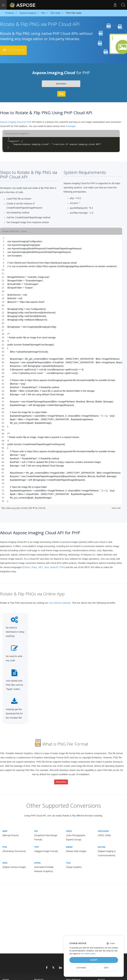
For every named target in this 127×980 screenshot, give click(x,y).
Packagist (71, 126)
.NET (40, 567)
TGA (68, 859)
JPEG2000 (103, 827)
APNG (37, 859)
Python (27, 567)
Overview (61, 84)
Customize (81, 968)
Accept (94, 960)
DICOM (101, 843)
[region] (61, 370)
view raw (116, 508)
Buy (61, 94)
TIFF (37, 843)
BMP (5, 827)
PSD (5, 843)
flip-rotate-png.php (11, 508)
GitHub (42, 508)
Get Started (15, 50)
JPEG (69, 827)
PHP (62, 567)
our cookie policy (88, 954)
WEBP (69, 843)
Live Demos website (60, 603)
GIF (36, 827)
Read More (61, 780)
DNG (5, 859)
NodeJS (54, 567)
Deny (106, 968)
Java (46, 567)
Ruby (34, 567)
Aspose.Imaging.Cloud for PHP (16, 122)
